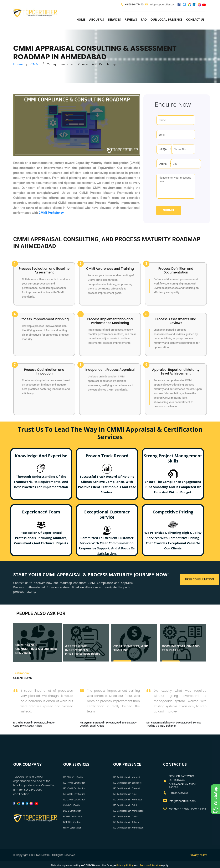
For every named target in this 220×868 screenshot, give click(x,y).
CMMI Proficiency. (52, 213)
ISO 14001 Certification (74, 783)
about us (97, 19)
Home (81, 19)
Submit (169, 210)
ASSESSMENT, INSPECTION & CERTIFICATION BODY (83, 650)
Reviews (131, 19)
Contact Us (195, 19)
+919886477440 (134, 4)
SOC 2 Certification (72, 811)
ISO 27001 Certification (74, 800)
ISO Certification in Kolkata (126, 822)
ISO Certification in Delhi (125, 805)
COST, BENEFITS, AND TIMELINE (131, 648)
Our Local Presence (166, 19)
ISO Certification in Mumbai (127, 777)
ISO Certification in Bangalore (127, 783)
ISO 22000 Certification (74, 794)
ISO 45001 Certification (74, 788)
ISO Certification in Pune (125, 794)
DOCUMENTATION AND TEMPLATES (181, 648)
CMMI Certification (72, 805)
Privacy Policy (198, 855)
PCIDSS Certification (73, 816)
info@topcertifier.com (161, 4)
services (114, 19)
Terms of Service (150, 865)
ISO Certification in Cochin (126, 816)
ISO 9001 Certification (74, 777)
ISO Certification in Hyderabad (128, 800)
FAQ (144, 19)
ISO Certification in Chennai (126, 788)
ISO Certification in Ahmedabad (128, 811)
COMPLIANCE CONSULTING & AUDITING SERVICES (36, 649)
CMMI (35, 64)
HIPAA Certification (72, 828)
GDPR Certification (72, 822)
